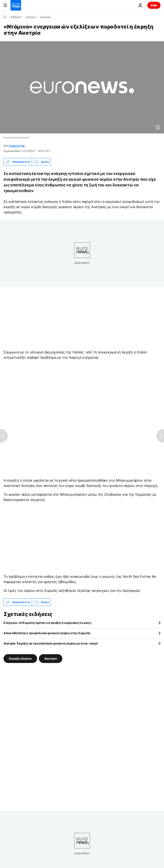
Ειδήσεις (16, 17)
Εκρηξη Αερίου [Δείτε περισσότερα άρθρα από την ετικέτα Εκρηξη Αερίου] (20, 658)
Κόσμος (31, 17)
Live (154, 5)
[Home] (5, 17)
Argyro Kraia (17, 146)
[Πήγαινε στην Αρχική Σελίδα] (16, 5)
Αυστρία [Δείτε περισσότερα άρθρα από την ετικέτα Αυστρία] (51, 658)
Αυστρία (46, 17)
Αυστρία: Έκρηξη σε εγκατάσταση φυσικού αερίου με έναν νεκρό (51, 643)
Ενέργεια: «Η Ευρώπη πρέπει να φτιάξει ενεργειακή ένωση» (48, 623)
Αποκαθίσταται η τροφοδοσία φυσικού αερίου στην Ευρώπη (47, 633)
